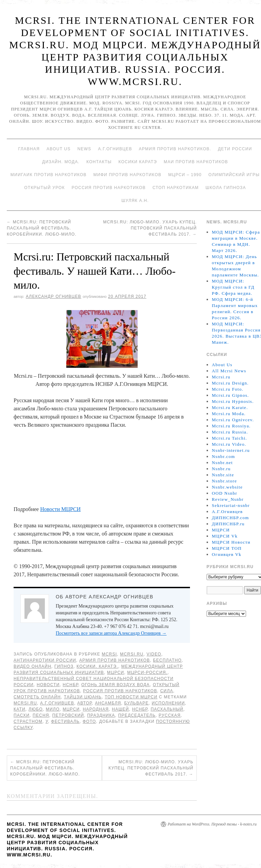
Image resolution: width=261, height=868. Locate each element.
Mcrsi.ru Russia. (230, 432)
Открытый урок (44, 188)
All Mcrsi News (229, 371)
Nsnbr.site (223, 475)
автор (84, 703)
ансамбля (108, 703)
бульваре (137, 703)
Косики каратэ (138, 162)
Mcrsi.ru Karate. (230, 407)
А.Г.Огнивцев (115, 149)
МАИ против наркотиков (196, 162)
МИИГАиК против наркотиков (49, 175)
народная (96, 709)
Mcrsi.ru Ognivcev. (233, 420)
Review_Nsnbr (228, 499)
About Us (59, 149)
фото (89, 721)
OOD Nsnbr (224, 493)
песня (41, 715)
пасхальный (167, 709)
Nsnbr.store (224, 481)
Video (154, 654)
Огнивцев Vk (227, 554)
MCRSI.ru (25, 703)
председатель (137, 715)
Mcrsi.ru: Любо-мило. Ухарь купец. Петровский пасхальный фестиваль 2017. (150, 228)
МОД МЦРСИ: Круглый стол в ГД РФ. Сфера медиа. (233, 287)
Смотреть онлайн (37, 697)
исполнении (168, 703)
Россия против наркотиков (109, 188)
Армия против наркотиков (115, 660)
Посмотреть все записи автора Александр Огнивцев (111, 633)
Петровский (68, 715)
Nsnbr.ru (221, 469)
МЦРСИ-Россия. (147, 673)
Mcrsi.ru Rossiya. (231, 426)
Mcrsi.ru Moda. (229, 414)
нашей (120, 709)
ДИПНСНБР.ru (228, 524)
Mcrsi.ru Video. (229, 444)
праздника (101, 715)
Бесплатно (167, 660)
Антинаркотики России (45, 660)
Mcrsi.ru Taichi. (229, 438)
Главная (29, 149)
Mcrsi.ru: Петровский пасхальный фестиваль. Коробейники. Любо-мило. (42, 228)
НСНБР (71, 685)
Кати (20, 709)
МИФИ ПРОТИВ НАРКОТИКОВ (127, 175)
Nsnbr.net (222, 463)
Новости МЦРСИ (60, 509)
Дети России (235, 149)
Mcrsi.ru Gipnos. (230, 395)
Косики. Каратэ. (97, 666)
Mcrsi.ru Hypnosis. (233, 401)
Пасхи (22, 715)
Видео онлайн (32, 666)
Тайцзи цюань (83, 697)
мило (53, 709)
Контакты (99, 162)
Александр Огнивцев (54, 296)
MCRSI (110, 654)
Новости (48, 685)
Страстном (28, 721)
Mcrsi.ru (132, 654)
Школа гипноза (226, 188)
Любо (36, 709)
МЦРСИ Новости (231, 542)
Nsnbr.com (223, 456)
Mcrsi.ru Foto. (228, 389)
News (84, 149)
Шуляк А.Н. (135, 201)
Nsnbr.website (227, 487)
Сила (167, 691)
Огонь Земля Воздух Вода (115, 685)
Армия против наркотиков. (175, 149)
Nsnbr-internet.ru (231, 450)
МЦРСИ (116, 673)
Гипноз (64, 666)
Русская (170, 715)
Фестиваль (65, 721)
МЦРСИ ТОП (227, 548)
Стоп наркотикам (176, 188)
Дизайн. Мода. (61, 162)
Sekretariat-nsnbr (231, 505)
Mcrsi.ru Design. (230, 383)
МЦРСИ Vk (225, 536)
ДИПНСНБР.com (230, 518)
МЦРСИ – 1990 (185, 175)
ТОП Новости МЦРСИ (131, 697)
